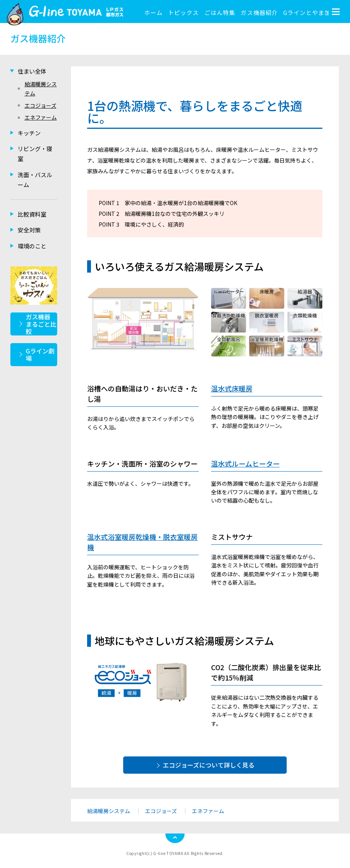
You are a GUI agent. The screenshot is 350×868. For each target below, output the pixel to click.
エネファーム (208, 811)
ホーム (154, 12)
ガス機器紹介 (259, 12)
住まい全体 (32, 71)
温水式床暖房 (232, 388)
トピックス (183, 12)
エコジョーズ (161, 811)
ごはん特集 (220, 12)
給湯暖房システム (109, 811)
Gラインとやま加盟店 (313, 12)
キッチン (29, 133)
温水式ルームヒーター (245, 464)
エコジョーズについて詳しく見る (209, 765)
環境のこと (32, 246)
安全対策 (29, 230)
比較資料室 (32, 214)
